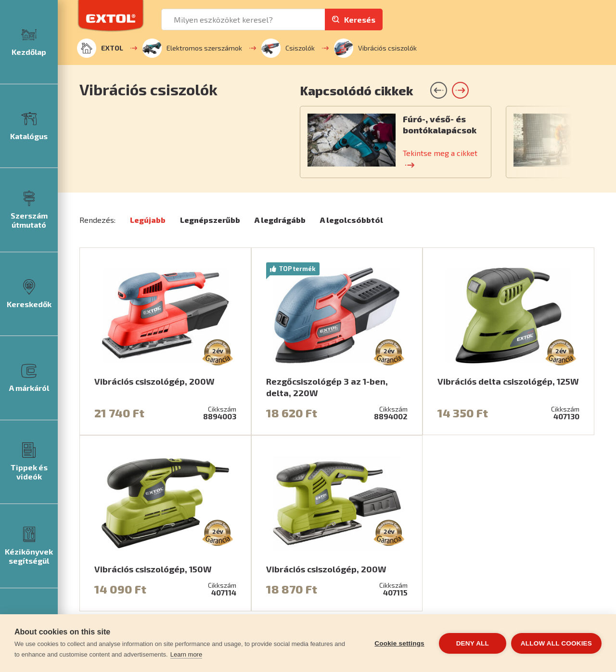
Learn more (186, 654)
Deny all (473, 643)
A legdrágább (280, 220)
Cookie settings (399, 643)
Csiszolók (288, 48)
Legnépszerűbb (210, 220)
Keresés (360, 19)
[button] (460, 90)
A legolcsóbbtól (352, 220)
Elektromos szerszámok (192, 48)
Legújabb (148, 220)
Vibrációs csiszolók (375, 48)
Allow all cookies (556, 643)
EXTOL (100, 48)
